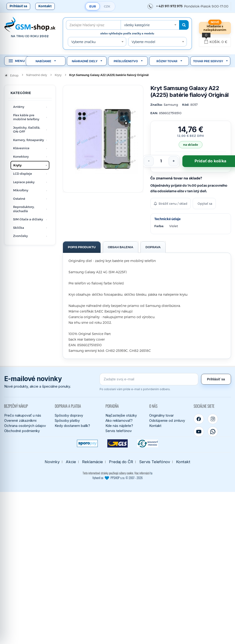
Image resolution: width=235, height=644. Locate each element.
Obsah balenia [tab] (121, 247)
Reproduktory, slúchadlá (24, 209)
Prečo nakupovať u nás (23, 415)
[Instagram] (213, 419)
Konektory (21, 156)
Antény (19, 107)
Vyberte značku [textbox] (83, 42)
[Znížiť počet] (149, 161)
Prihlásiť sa (18, 6)
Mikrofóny (21, 190)
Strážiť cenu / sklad (171, 204)
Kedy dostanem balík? (72, 426)
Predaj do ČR (121, 462)
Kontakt (45, 6)
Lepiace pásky (24, 182)
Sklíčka (19, 228)
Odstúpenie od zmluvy (167, 420)
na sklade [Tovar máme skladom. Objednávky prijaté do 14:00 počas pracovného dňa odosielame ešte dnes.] (191, 145)
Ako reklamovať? (119, 420)
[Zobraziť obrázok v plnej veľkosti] (103, 139)
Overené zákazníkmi (20, 420)
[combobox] (150, 25)
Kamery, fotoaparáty (29, 140)
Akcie (71, 462)
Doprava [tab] (153, 247)
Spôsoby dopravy (69, 415)
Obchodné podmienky (22, 431)
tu (151, 473)
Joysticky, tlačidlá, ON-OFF (27, 130)
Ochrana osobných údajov (25, 426)
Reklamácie (92, 462)
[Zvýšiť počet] (174, 161)
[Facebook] (199, 419)
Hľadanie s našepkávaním (215, 28)
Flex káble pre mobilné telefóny (26, 117)
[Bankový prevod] (148, 443)
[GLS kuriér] (117, 443)
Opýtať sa (205, 204)
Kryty (17, 165)
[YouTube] (199, 432)
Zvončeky (20, 236)
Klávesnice (21, 148)
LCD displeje (23, 174)
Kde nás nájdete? (119, 426)
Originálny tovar (161, 415)
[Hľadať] (184, 25)
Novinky (52, 462)
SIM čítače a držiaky (28, 219)
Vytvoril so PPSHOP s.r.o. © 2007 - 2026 (117, 478)
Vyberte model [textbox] (143, 42)
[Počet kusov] (161, 161)
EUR (93, 6)
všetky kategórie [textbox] (137, 25)
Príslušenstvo (126, 61)
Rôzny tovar (167, 61)
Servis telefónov (119, 431)
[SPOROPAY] (87, 443)
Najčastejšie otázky (121, 415)
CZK (107, 6)
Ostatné (19, 199)
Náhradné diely (85, 61)
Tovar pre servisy (208, 61)
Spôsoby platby (67, 420)
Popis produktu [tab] (82, 247)
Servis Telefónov (155, 462)
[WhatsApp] (213, 432)
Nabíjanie (43, 61)
